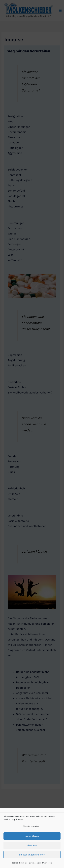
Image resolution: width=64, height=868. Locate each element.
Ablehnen (32, 845)
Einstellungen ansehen (32, 855)
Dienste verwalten (31, 826)
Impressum (47, 863)
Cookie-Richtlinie (19, 863)
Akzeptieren (32, 836)
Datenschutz (35, 863)
